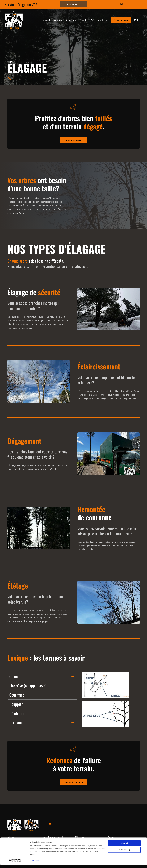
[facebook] (117, 4)
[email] (122, 4)
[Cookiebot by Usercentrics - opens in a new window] (15, 864)
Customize (124, 853)
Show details (35, 863)
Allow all (124, 846)
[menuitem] (46, 20)
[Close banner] (8, 844)
